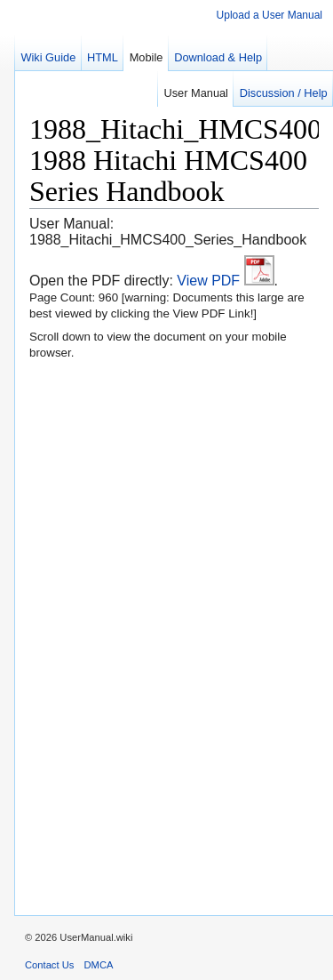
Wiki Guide (48, 57)
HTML (103, 57)
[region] (166, 494)
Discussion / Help (284, 93)
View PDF (225, 281)
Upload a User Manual (270, 15)
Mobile (147, 57)
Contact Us (49, 965)
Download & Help (218, 57)
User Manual (196, 93)
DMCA (99, 965)
